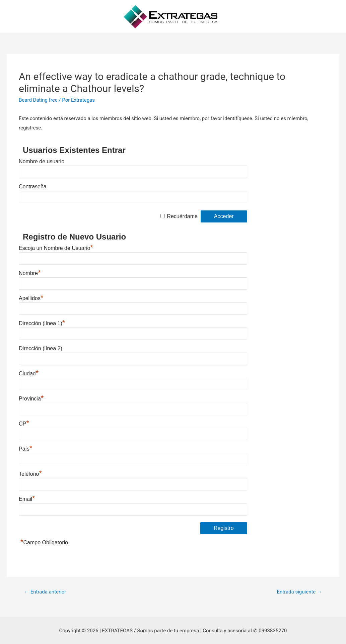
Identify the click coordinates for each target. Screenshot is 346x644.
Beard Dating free (38, 100)
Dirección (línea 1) (42, 323)
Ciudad (29, 374)
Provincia (31, 399)
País (26, 449)
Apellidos (31, 298)
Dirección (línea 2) (41, 348)
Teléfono (30, 474)
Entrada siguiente (299, 592)
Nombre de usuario (42, 161)
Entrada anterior (45, 592)
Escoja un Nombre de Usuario (56, 248)
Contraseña (33, 187)
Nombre (30, 273)
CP (24, 424)
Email (27, 499)
